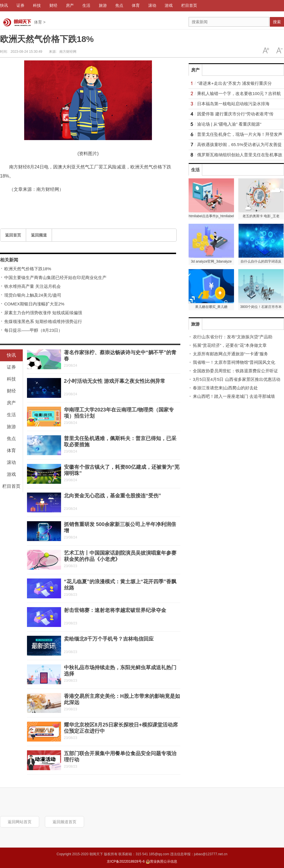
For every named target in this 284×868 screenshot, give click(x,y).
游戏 (11, 474)
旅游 (11, 427)
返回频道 (39, 235)
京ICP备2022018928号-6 (126, 861)
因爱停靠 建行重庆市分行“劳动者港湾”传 (235, 114)
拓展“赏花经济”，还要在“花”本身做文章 (230, 345)
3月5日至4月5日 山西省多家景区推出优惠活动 (237, 379)
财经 (11, 391)
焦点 (11, 439)
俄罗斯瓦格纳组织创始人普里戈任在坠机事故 (240, 155)
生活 (11, 415)
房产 (11, 403)
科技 (11, 379)
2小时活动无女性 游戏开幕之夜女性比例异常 (115, 381)
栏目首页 (11, 486)
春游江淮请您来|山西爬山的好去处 (225, 388)
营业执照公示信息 (161, 861)
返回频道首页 (64, 822)
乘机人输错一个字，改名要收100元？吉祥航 (239, 93)
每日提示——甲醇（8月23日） (33, 330)
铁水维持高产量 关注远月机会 (33, 286)
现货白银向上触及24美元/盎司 (33, 295)
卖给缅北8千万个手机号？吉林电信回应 (109, 639)
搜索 (277, 22)
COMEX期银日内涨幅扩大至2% (34, 304)
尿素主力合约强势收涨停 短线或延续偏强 (43, 313)
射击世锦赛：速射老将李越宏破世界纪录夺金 (115, 610)
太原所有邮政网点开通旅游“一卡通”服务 (230, 354)
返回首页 (13, 235)
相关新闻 (9, 260)
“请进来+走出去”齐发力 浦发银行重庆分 (234, 83)
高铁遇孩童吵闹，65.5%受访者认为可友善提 (239, 144)
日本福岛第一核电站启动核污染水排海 (233, 104)
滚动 (11, 462)
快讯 (11, 355)
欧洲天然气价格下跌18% (28, 269)
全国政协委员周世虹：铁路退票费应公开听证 (235, 371)
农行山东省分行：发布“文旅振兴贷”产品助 (233, 337)
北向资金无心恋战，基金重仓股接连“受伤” (112, 496)
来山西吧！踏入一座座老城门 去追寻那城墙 (234, 396)
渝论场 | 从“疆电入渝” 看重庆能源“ (229, 124)
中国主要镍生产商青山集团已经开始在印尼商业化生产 (55, 277)
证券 (11, 367)
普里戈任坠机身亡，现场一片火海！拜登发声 (240, 134)
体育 (38, 22)
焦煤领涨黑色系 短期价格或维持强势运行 (43, 321)
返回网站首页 (20, 822)
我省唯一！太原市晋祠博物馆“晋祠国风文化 (234, 362)
